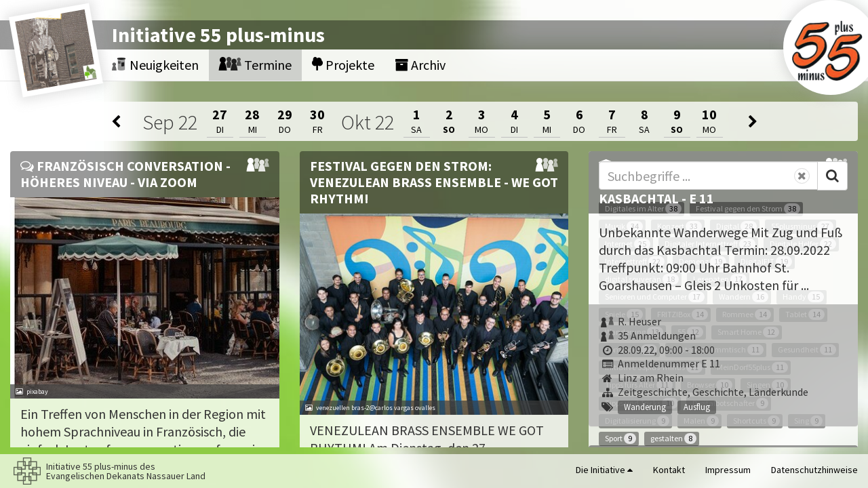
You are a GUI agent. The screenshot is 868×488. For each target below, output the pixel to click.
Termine (255, 65)
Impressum (728, 470)
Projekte (343, 65)
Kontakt (669, 470)
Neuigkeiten (155, 65)
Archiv (420, 65)
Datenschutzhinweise (814, 470)
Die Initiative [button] (604, 470)
